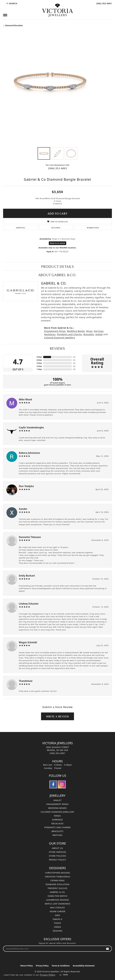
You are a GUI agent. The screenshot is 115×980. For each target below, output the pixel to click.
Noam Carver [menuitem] (57, 911)
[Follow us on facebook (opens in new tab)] (53, 784)
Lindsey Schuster (29, 604)
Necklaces (50, 334)
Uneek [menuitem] (57, 927)
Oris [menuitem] (58, 915)
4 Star (39, 360)
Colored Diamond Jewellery (60, 338)
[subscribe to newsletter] (107, 949)
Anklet (99, 334)
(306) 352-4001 (57, 168)
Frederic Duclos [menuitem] (57, 888)
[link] (104, 3)
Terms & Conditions (61, 966)
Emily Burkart (27, 576)
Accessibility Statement (84, 966)
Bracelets (89, 334)
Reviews (57, 348)
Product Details (58, 266)
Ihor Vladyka (26, 486)
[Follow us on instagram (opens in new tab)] (62, 784)
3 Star (39, 363)
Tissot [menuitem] (57, 923)
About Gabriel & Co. (57, 275)
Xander (23, 509)
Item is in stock (58, 243)
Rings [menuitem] (58, 816)
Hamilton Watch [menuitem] (57, 896)
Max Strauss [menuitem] (57, 908)
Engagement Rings (55, 331)
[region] (57, 90)
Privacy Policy (58, 860)
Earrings (99, 331)
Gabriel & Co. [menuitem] (58, 892)
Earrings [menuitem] (58, 820)
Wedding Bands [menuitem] (57, 808)
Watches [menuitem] (57, 835)
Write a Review (57, 716)
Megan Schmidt (28, 642)
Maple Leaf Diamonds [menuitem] (57, 904)
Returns (56, 228)
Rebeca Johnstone (29, 453)
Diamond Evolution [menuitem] (57, 884)
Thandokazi (26, 681)
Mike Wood (25, 399)
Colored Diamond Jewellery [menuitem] (57, 812)
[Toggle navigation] (5, 15)
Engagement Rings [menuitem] (58, 804)
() (74, 357)
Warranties (93, 228)
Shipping (21, 228)
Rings (89, 331)
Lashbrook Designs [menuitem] (58, 900)
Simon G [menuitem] (57, 919)
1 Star (39, 369)
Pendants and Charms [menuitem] (57, 827)
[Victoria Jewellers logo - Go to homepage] (57, 10)
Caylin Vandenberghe (31, 427)
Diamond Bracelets (14, 25)
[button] (12, 3)
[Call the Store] (58, 753)
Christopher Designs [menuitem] (58, 873)
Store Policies (57, 856)
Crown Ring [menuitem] (57, 880)
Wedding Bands (76, 331)
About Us (57, 848)
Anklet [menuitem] (57, 800)
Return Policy (27, 966)
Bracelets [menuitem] (57, 831)
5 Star (39, 357)
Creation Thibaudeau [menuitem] (57, 877)
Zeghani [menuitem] (57, 931)
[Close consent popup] (60, 975)
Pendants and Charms (69, 334)
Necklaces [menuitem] (57, 823)
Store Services (57, 852)
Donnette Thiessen (30, 537)
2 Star (39, 366)
